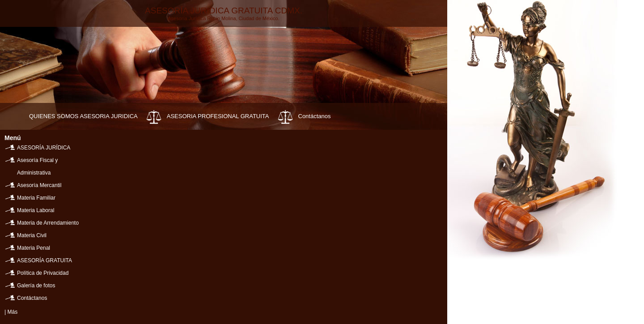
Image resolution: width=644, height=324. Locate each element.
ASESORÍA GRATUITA (44, 260)
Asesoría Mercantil (39, 185)
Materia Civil (32, 235)
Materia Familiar (36, 198)
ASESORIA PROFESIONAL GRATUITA (218, 116)
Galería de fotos (36, 286)
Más (12, 312)
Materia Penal (34, 248)
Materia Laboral (36, 210)
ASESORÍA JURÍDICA (44, 148)
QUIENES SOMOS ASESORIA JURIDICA (83, 116)
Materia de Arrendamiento (48, 223)
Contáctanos (315, 116)
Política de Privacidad (43, 273)
